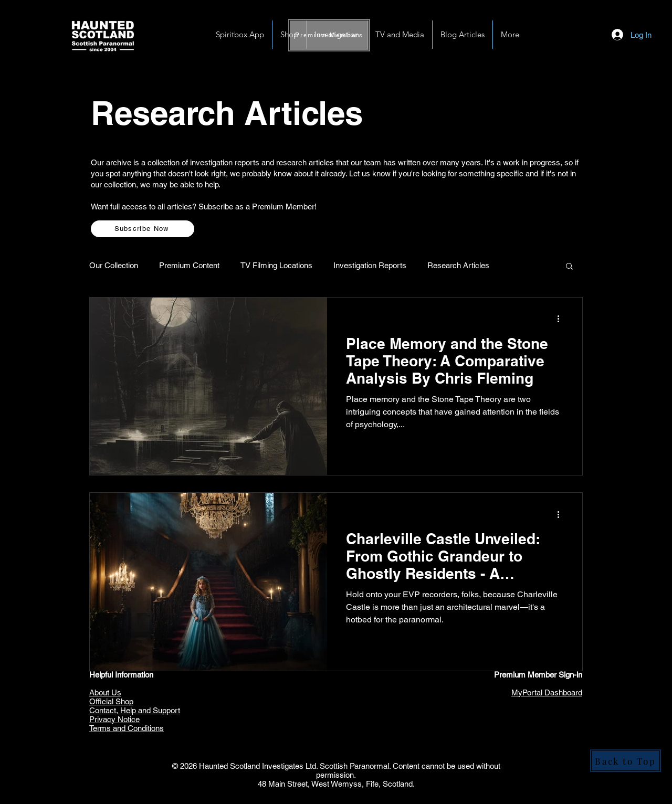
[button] (337, 35)
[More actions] (562, 319)
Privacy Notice (114, 719)
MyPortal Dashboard (547, 692)
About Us (105, 692)
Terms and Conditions (127, 728)
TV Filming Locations (276, 265)
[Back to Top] (626, 761)
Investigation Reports (370, 265)
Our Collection (114, 265)
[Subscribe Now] (143, 229)
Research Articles (458, 265)
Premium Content (189, 265)
